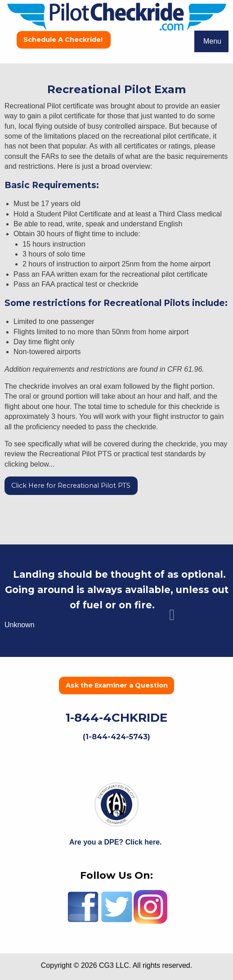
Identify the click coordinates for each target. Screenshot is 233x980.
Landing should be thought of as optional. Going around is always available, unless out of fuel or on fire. (117, 590)
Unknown (20, 625)
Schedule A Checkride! (64, 40)
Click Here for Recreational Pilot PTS (71, 486)
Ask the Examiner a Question (117, 685)
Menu (212, 41)
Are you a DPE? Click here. (116, 842)
